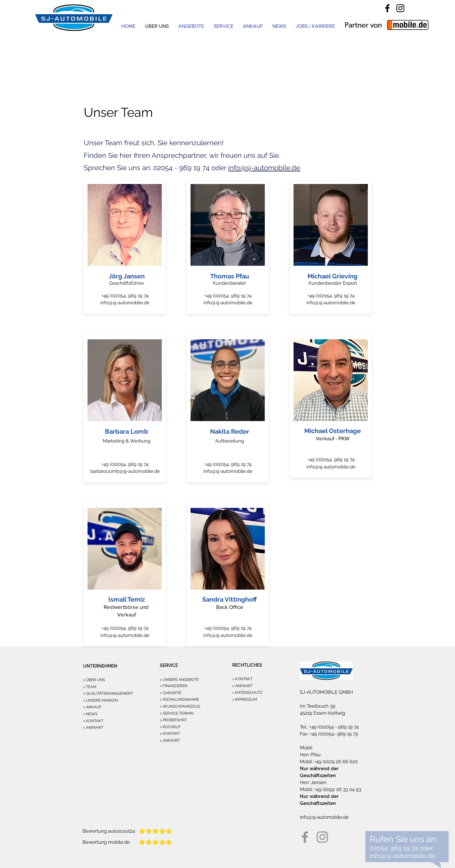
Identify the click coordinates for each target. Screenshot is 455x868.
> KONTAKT (93, 721)
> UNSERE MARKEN (100, 700)
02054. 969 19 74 (394, 848)
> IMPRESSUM (245, 699)
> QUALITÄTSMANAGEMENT (108, 693)
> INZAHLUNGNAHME (179, 699)
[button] (224, 26)
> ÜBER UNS (94, 680)
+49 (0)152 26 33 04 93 (337, 789)
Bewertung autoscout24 (109, 831)
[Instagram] (400, 8)
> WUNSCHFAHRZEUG (180, 706)
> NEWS (90, 714)
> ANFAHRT (93, 728)
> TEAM (90, 687)
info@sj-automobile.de (264, 168)
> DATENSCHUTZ (247, 693)
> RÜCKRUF (170, 727)
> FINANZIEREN (174, 686)
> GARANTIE (171, 693)
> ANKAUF (92, 707)
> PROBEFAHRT (173, 720)
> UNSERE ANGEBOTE (179, 680)
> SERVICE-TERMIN (177, 713)
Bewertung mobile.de (106, 842)
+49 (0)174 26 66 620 (335, 762)
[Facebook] (387, 8)
